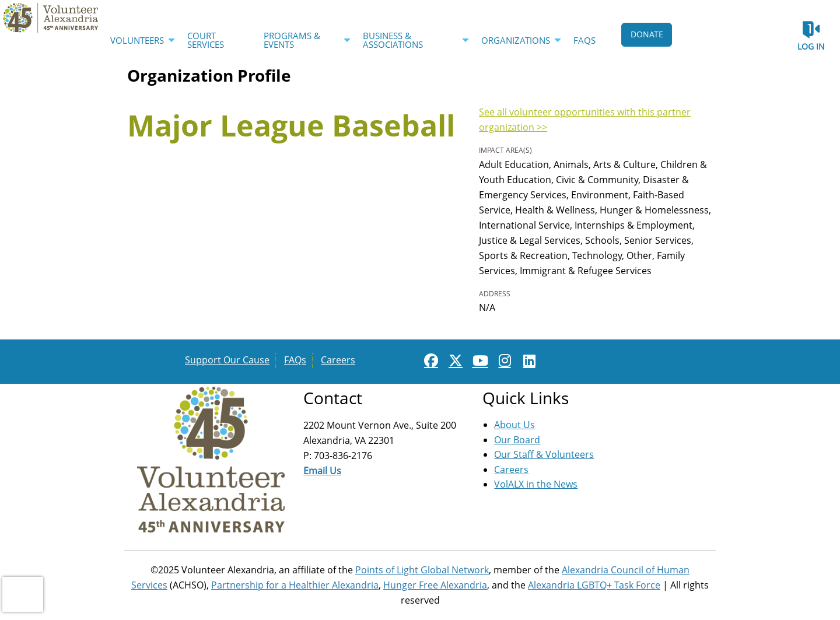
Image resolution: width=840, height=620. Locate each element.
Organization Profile (209, 75)
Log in (811, 46)
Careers (338, 360)
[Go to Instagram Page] (503, 360)
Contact (333, 398)
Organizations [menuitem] (516, 40)
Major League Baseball (291, 125)
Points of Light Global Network (422, 570)
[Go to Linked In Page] (527, 360)
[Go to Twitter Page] (454, 360)
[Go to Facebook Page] (429, 360)
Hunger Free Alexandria (435, 585)
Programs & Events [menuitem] (292, 40)
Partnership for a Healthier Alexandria (295, 585)
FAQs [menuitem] (584, 40)
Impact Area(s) (505, 150)
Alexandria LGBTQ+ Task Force (594, 585)
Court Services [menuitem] (206, 40)
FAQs (295, 360)
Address (495, 294)
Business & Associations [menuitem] (393, 40)
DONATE (647, 34)
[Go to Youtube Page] (478, 360)
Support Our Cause (227, 360)
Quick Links (526, 398)
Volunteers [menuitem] (137, 40)
